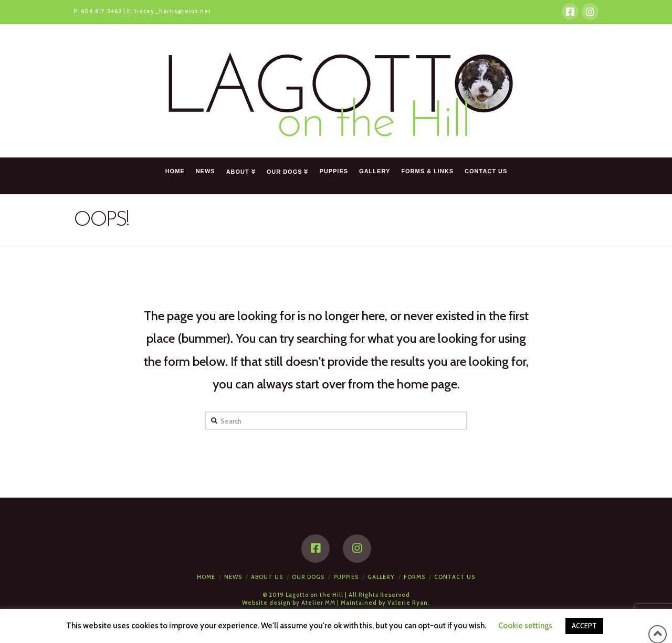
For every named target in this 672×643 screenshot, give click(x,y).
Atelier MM (318, 603)
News (233, 577)
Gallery (381, 577)
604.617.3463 (101, 11)
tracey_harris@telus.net (173, 11)
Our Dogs (308, 577)
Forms (414, 577)
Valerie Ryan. (409, 603)
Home (206, 577)
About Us (267, 577)
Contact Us (455, 577)
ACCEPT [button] (584, 626)
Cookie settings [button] (525, 626)
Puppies (346, 577)
